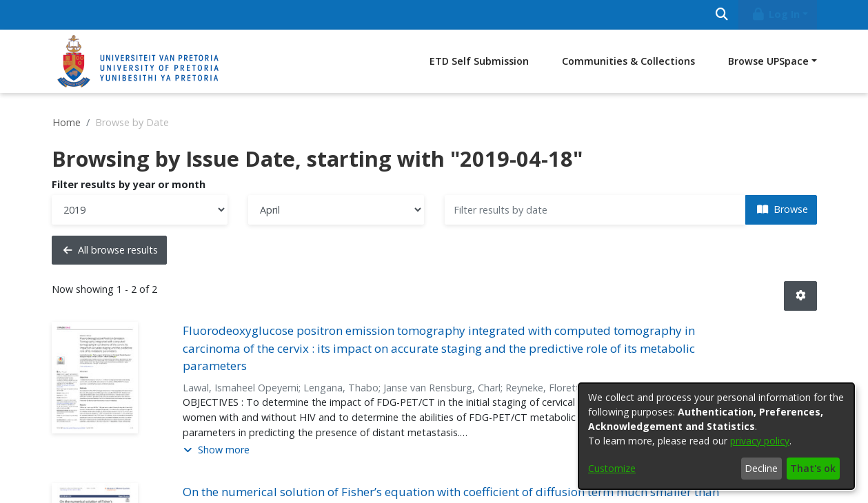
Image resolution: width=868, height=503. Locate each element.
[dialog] (716, 436)
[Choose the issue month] (336, 210)
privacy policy (760, 441)
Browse (783, 209)
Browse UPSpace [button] (768, 61)
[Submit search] (722, 15)
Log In (775, 14)
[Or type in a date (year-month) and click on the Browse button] (595, 210)
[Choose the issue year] (140, 210)
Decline (761, 468)
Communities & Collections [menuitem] (628, 61)
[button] (800, 296)
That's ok (813, 468)
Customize (612, 468)
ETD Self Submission (479, 61)
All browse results (111, 250)
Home (67, 122)
